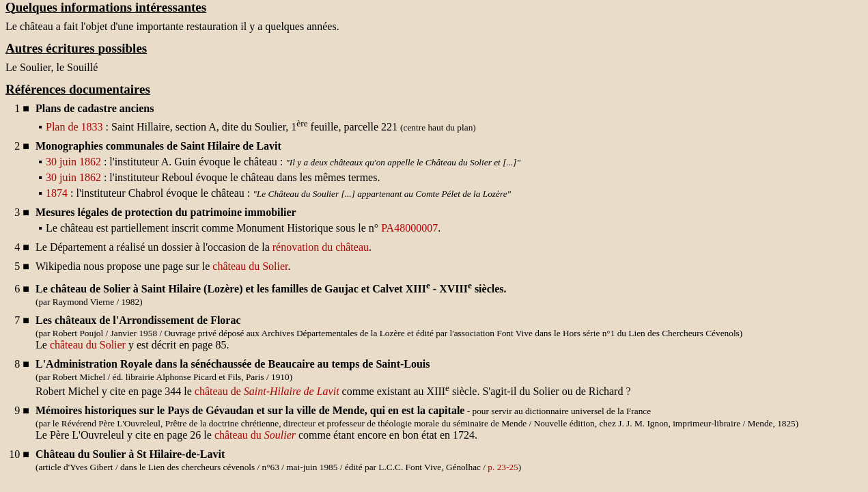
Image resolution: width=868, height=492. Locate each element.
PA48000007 (409, 228)
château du (255, 435)
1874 (57, 193)
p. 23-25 (503, 467)
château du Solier (250, 266)
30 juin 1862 (73, 162)
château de (267, 391)
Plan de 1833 (74, 127)
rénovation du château (321, 247)
